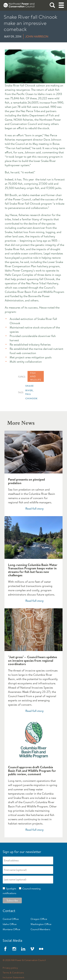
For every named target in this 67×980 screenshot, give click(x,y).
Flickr (41, 949)
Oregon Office (39, 919)
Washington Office (41, 924)
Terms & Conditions (13, 973)
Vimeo (32, 949)
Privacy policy (10, 968)
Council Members (40, 929)
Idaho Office (10, 924)
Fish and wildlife (36, 376)
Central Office (11, 919)
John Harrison (37, 36)
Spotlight (11, 889)
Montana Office (11, 929)
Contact (9, 911)
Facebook (5, 949)
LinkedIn (23, 949)
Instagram (14, 949)
